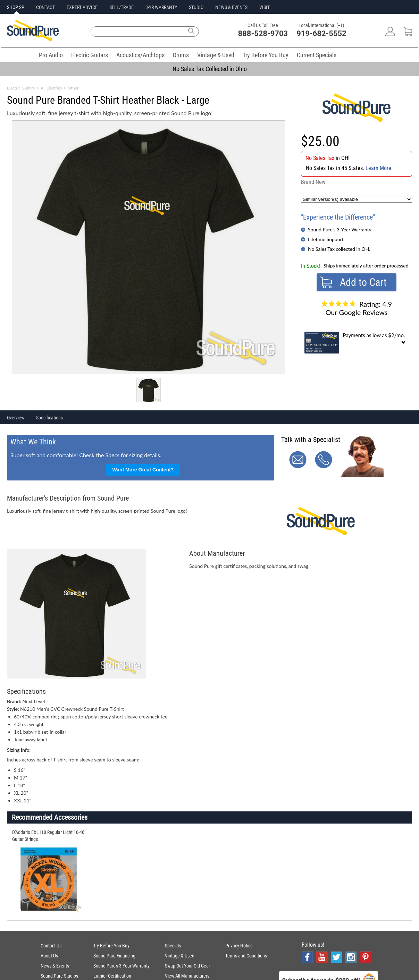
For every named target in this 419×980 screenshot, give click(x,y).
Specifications (49, 418)
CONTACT (45, 7)
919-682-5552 (321, 33)
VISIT (265, 7)
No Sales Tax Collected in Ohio (210, 69)
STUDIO (196, 7)
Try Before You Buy (266, 55)
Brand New (313, 182)
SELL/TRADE (121, 7)
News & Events (55, 966)
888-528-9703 (263, 33)
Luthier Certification (112, 976)
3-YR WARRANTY (161, 7)
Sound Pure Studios (59, 976)
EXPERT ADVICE (82, 7)
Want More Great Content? (143, 470)
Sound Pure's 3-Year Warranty (340, 229)
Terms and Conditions (246, 956)
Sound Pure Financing (114, 956)
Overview (16, 418)
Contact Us (51, 946)
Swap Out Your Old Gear (187, 966)
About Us (49, 956)
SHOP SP (16, 7)
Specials (173, 946)
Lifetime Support (326, 239)
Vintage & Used (216, 55)
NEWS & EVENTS (231, 7)
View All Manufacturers (187, 976)
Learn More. (379, 168)
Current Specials (317, 55)
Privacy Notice (239, 946)
